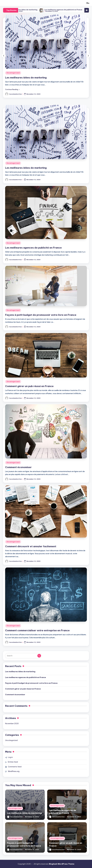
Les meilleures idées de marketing (28, 10)
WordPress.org (14, 771)
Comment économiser (18, 467)
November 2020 (12, 724)
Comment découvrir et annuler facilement (31, 546)
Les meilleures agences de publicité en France (68, 10)
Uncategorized (13, 73)
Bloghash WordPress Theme (62, 864)
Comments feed (15, 767)
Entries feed (13, 762)
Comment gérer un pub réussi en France (29, 386)
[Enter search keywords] (23, 656)
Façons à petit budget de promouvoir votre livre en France (41, 315)
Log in (10, 757)
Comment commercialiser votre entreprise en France (37, 630)
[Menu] (88, 3)
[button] (12, 89)
